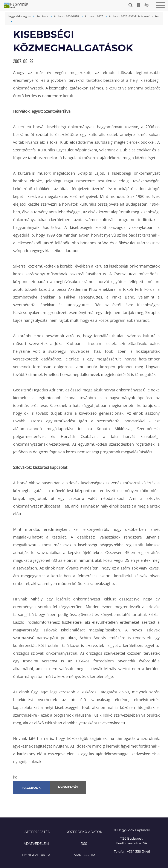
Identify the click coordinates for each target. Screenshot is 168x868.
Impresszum (84, 855)
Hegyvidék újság (18, 6)
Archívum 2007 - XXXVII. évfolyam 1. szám (134, 16)
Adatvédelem (36, 844)
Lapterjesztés (36, 832)
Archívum (42, 16)
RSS (84, 844)
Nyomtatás (68, 787)
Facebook (32, 788)
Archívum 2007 (94, 16)
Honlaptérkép (36, 855)
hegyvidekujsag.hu (19, 16)
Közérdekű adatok (84, 832)
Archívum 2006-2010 (66, 16)
